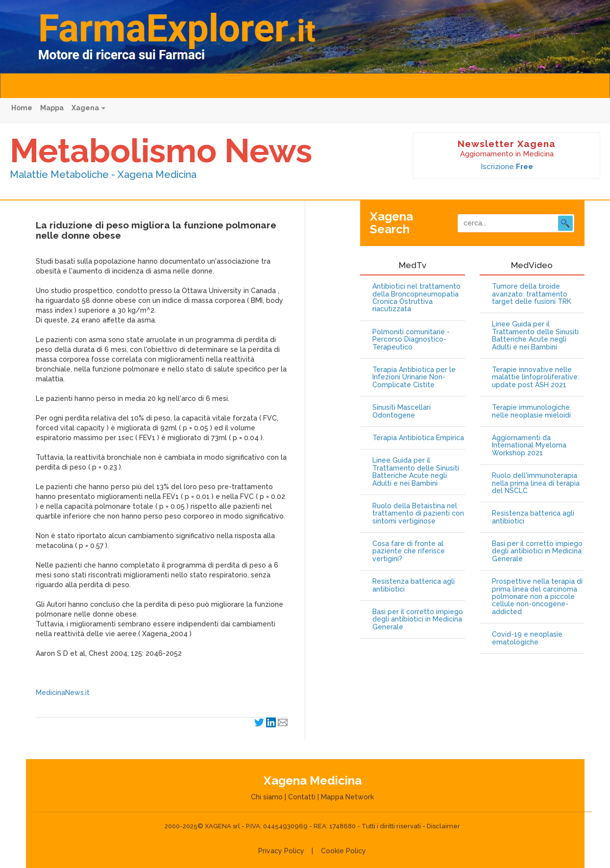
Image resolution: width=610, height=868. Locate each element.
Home (22, 108)
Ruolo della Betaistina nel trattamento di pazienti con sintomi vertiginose (418, 514)
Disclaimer (443, 826)
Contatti (302, 797)
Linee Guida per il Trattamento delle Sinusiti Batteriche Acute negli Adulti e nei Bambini (416, 472)
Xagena (88, 108)
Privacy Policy (281, 851)
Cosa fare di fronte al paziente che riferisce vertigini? (409, 551)
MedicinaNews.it (63, 693)
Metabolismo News (161, 150)
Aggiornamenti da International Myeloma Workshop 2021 (529, 446)
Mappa (52, 108)
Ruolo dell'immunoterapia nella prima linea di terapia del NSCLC (536, 483)
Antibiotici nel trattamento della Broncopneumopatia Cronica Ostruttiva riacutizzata (416, 298)
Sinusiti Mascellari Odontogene (402, 411)
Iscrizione (507, 167)
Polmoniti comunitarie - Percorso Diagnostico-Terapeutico (411, 340)
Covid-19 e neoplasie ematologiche (527, 638)
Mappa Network (347, 797)
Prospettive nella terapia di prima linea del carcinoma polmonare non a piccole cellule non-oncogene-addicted (537, 597)
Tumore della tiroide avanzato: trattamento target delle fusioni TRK (532, 294)
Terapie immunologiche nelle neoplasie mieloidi (531, 411)
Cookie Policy (343, 851)
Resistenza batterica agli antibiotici (414, 585)
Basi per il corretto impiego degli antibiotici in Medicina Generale (418, 620)
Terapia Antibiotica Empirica (418, 438)
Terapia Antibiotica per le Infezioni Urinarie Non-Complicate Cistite (414, 377)
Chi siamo (267, 797)
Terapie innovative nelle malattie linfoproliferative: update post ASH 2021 (536, 377)
